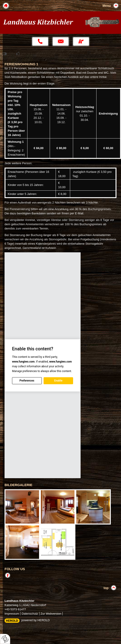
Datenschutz (30, 614)
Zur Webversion (51, 614)
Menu (107, 6)
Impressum (12, 614)
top (106, 588)
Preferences (27, 381)
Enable (58, 381)
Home (6, 6)
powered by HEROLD (36, 620)
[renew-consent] (5, 639)
